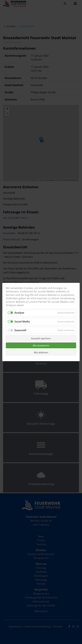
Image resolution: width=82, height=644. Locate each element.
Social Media (22, 322)
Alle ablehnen (41, 352)
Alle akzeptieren (41, 345)
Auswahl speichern (41, 338)
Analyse (19, 313)
